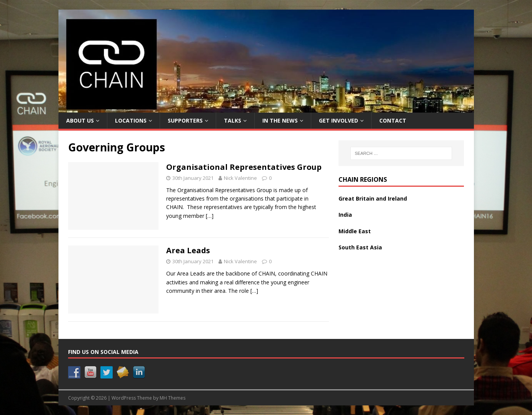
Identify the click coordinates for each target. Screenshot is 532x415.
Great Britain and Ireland (373, 198)
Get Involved (339, 120)
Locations (131, 120)
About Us (80, 120)
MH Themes (173, 398)
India (345, 215)
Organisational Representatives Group (244, 167)
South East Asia (360, 247)
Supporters (185, 120)
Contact (393, 120)
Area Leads (188, 250)
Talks (233, 120)
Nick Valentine (240, 178)
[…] (210, 216)
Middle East (355, 231)
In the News (280, 120)
